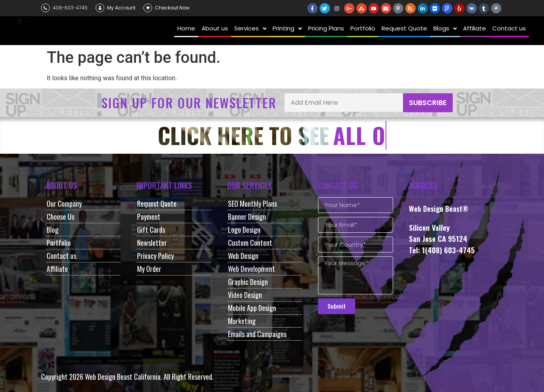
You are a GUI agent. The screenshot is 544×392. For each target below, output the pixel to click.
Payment (149, 217)
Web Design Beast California (123, 377)
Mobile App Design (252, 308)
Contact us (61, 256)
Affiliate (57, 269)
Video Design (245, 295)
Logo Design (244, 230)
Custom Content (250, 243)
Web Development (251, 269)
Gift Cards (151, 230)
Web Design (243, 256)
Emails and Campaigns (257, 334)
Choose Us (60, 217)
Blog (53, 230)
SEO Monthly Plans (252, 204)
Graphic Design (248, 282)
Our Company (64, 204)
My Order (149, 269)
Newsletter (152, 243)
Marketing (242, 321)
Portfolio (59, 243)
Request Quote (157, 204)
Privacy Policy (155, 256)
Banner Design (247, 217)
